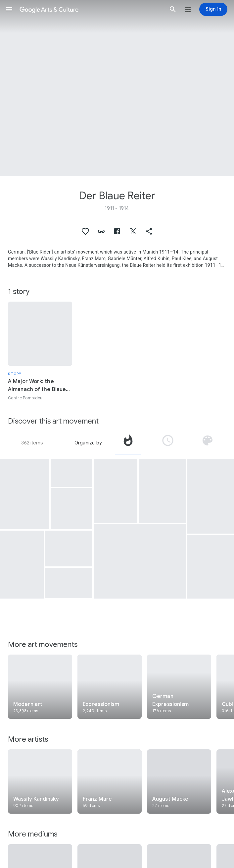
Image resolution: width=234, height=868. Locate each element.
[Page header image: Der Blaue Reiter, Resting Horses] (117, 88)
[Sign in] (213, 9)
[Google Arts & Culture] (91, 9)
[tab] (128, 443)
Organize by (88, 443)
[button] (9, 9)
